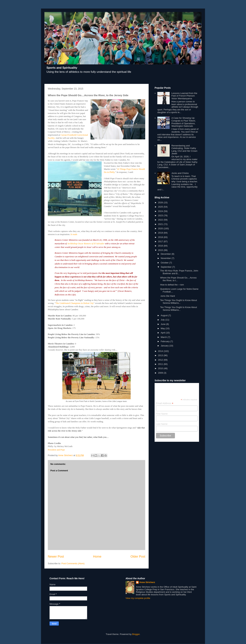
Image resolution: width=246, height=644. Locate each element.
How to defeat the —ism (172, 285)
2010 (161, 368)
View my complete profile (138, 598)
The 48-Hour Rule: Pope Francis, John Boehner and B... (179, 272)
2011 (161, 364)
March (164, 337)
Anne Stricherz (147, 582)
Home (97, 557)
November (166, 258)
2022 (161, 220)
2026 (161, 203)
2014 (161, 351)
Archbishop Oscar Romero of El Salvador (86, 244)
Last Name (162, 424)
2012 (161, 360)
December (166, 254)
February (166, 341)
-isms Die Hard (167, 296)
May (163, 328)
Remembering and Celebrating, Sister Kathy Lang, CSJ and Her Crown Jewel (184, 150)
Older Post (138, 557)
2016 (161, 246)
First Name (162, 414)
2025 (161, 207)
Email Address (165, 403)
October (165, 263)
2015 (161, 250)
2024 (161, 211)
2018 (161, 237)
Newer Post (56, 557)
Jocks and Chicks (180, 173)
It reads (74, 234)
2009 (161, 373)
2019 (161, 233)
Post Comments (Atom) (73, 563)
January (165, 346)
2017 (161, 241)
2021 (161, 224)
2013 (161, 355)
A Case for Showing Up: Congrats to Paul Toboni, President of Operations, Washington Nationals (183, 122)
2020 (161, 228)
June (163, 324)
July (163, 320)
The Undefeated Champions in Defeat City (75, 303)
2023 (161, 215)
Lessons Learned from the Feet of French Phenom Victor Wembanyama (184, 96)
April (163, 333)
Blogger (136, 634)
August (165, 315)
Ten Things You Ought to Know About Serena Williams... (178, 302)
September (166, 267)
